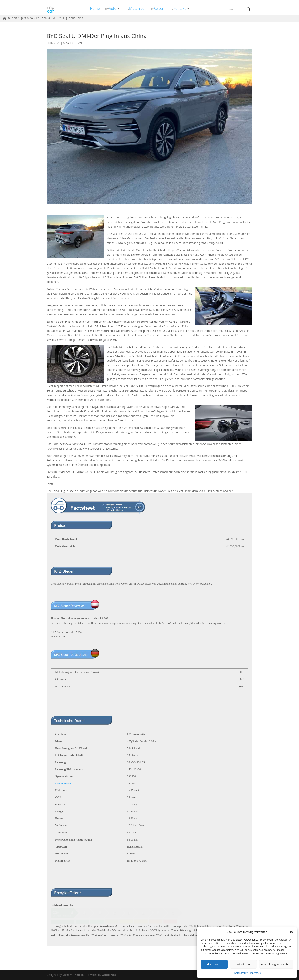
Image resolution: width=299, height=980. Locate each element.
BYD (73, 43)
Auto (30, 18)
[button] (291, 932)
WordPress (109, 975)
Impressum (255, 973)
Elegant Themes (73, 975)
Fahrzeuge (17, 18)
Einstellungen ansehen (276, 964)
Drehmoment (63, 783)
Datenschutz (241, 973)
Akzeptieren (214, 964)
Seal (79, 43)
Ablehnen (243, 964)
